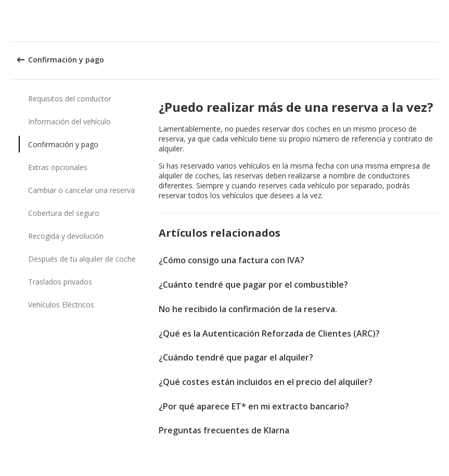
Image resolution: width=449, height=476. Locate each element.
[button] (438, 21)
